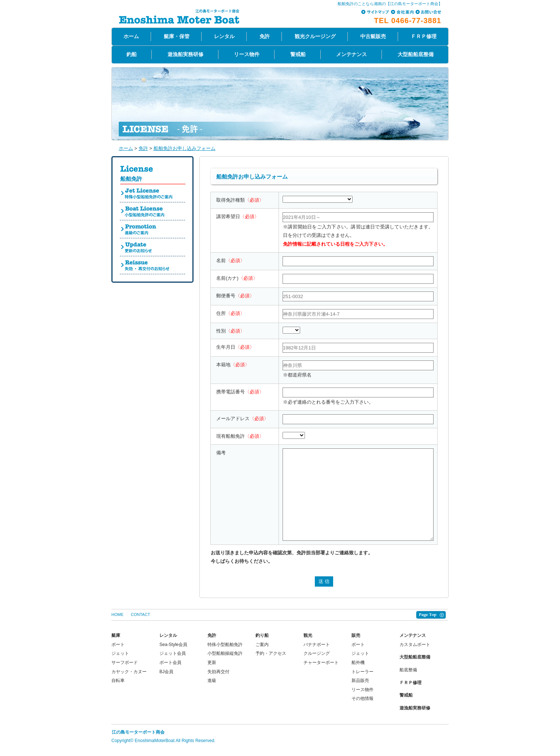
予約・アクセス (271, 653)
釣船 (132, 54)
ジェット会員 (173, 653)
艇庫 (116, 635)
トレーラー (362, 672)
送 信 (324, 581)
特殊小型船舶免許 (225, 645)
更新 (212, 663)
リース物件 (247, 54)
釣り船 (262, 635)
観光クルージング (315, 36)
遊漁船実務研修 (185, 54)
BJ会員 (166, 672)
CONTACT (140, 614)
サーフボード (125, 663)
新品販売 (360, 680)
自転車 (118, 680)
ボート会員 (170, 663)
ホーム (131, 36)
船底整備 (408, 670)
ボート (118, 645)
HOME (117, 614)
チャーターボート (321, 663)
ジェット (120, 653)
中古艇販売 (373, 36)
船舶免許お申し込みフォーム (185, 148)
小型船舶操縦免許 (225, 653)
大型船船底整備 (416, 54)
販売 (356, 635)
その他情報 (362, 698)
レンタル (224, 36)
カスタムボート (415, 645)
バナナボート (317, 645)
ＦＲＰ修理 (424, 36)
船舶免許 (131, 179)
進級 (212, 680)
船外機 (358, 663)
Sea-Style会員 (173, 645)
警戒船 (298, 54)
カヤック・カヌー (129, 672)
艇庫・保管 (177, 36)
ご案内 (262, 645)
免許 (265, 36)
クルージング (317, 653)
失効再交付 (218, 672)
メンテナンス (351, 54)
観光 (308, 635)
